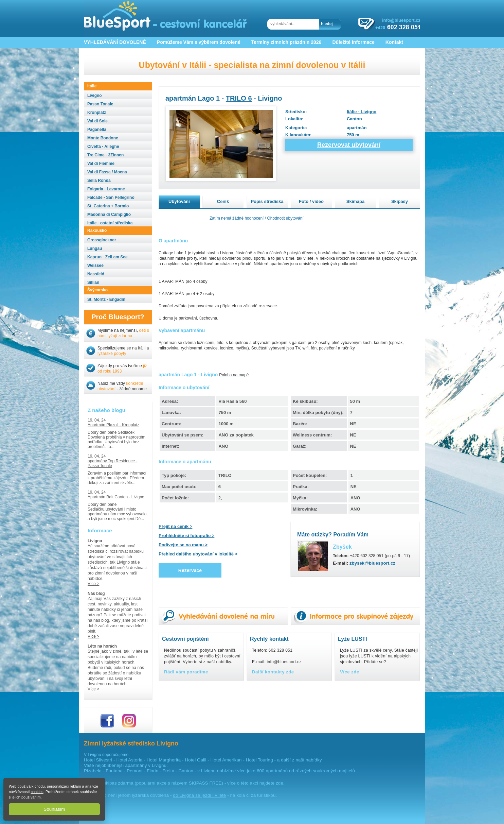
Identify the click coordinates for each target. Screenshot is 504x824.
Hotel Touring (259, 760)
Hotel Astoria (130, 760)
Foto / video (311, 201)
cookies (37, 792)
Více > (93, 584)
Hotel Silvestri (98, 760)
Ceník (223, 201)
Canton (186, 771)
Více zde (350, 672)
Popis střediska (267, 201)
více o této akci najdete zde (255, 783)
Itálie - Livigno (362, 112)
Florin (152, 771)
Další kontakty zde (273, 672)
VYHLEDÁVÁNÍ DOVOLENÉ (115, 42)
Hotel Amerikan (226, 760)
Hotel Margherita (164, 760)
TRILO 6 (239, 98)
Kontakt (394, 42)
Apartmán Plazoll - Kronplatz (113, 425)
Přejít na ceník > (175, 526)
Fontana (114, 771)
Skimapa (355, 201)
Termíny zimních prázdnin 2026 (286, 42)
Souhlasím (55, 809)
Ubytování (179, 201)
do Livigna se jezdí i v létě (199, 795)
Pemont (135, 771)
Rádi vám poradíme (186, 672)
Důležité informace (353, 42)
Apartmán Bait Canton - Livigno (116, 497)
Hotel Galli (196, 760)
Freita (168, 771)
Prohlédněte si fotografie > (186, 536)
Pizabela (93, 771)
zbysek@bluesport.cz (372, 563)
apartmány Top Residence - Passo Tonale (113, 463)
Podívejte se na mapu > (183, 545)
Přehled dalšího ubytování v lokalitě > (198, 554)
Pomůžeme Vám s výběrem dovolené (199, 42)
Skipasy (400, 201)
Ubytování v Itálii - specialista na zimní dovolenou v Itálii (252, 65)
